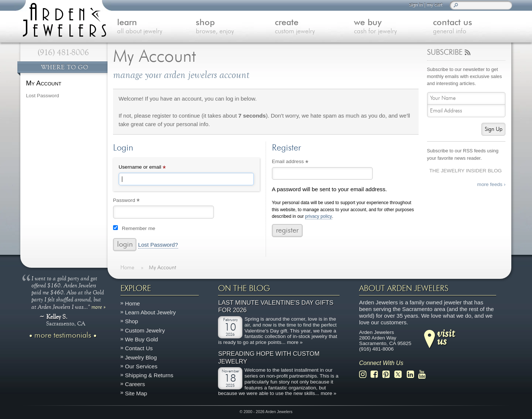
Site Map (136, 393)
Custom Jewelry (145, 330)
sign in (416, 5)
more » (98, 307)
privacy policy (319, 217)
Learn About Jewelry (150, 312)
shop (235, 27)
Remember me (139, 228)
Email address (300, 162)
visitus (446, 337)
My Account (44, 83)
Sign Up (494, 129)
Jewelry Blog (141, 357)
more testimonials (63, 335)
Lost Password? (158, 245)
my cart (434, 5)
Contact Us (139, 348)
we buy (393, 27)
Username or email (152, 168)
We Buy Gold (141, 339)
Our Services (141, 366)
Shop (131, 322)
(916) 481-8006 (63, 53)
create (314, 27)
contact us (473, 27)
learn (157, 27)
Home (132, 303)
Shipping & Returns (149, 375)
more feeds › (492, 184)
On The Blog (244, 288)
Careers (135, 384)
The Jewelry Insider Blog (465, 171)
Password (137, 201)
